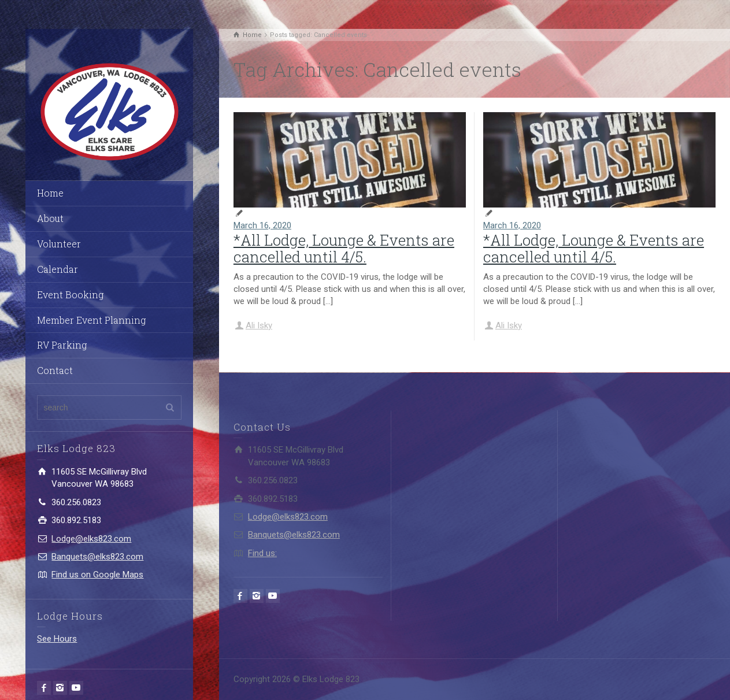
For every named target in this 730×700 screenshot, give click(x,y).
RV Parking (62, 345)
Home (50, 193)
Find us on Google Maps (97, 575)
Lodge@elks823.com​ (91, 539)
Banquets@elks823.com (97, 557)
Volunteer (59, 244)
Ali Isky (259, 325)
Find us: (262, 553)
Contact (55, 370)
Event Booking (70, 295)
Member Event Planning (91, 320)
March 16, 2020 (262, 225)
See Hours (57, 639)
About (50, 218)
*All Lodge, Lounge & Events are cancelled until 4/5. (344, 248)
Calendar (58, 269)
